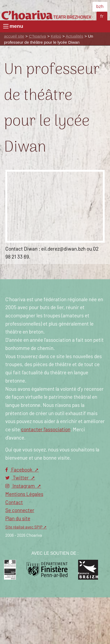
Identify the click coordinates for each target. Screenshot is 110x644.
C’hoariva (38, 36)
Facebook (19, 470)
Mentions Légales (24, 494)
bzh (100, 7)
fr (102, 16)
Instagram (21, 486)
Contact (14, 503)
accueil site (14, 36)
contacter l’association (46, 430)
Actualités (75, 36)
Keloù (56, 36)
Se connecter (20, 511)
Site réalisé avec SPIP (24, 527)
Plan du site (18, 519)
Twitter (18, 478)
